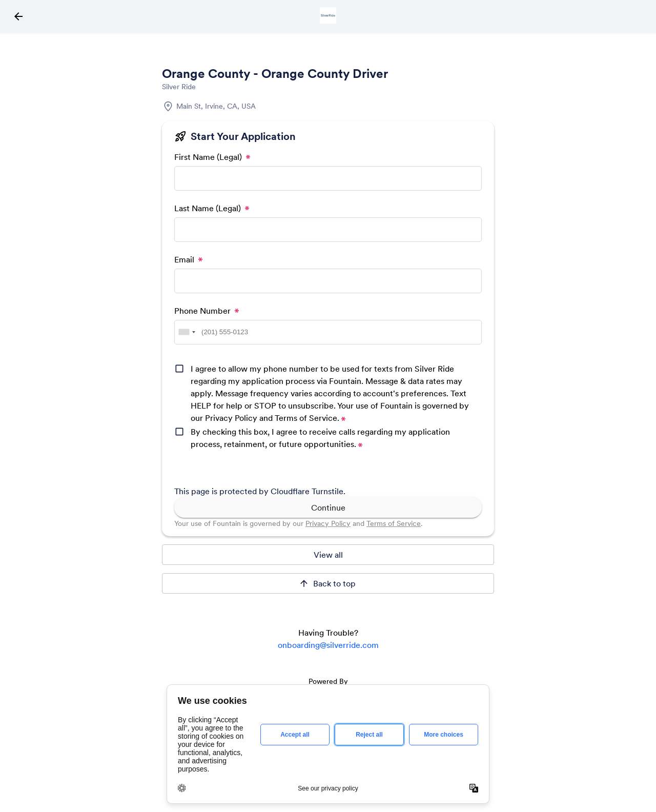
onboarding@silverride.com (328, 645)
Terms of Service (394, 523)
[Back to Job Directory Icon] (18, 16)
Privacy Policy (328, 523)
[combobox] (187, 332)
